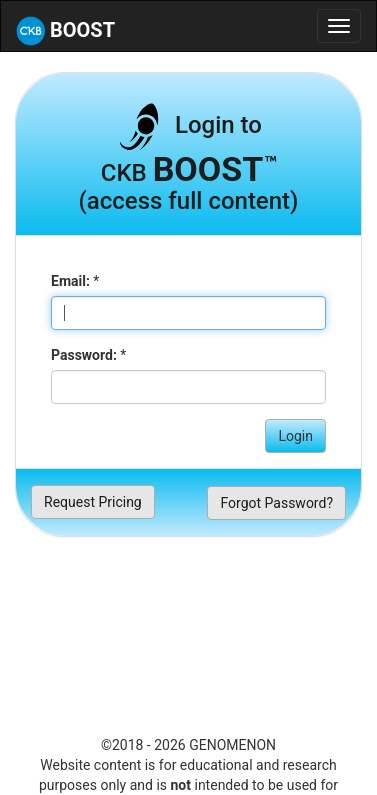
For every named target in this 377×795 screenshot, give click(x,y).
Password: (84, 355)
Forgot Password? (276, 503)
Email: (70, 281)
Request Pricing (93, 502)
